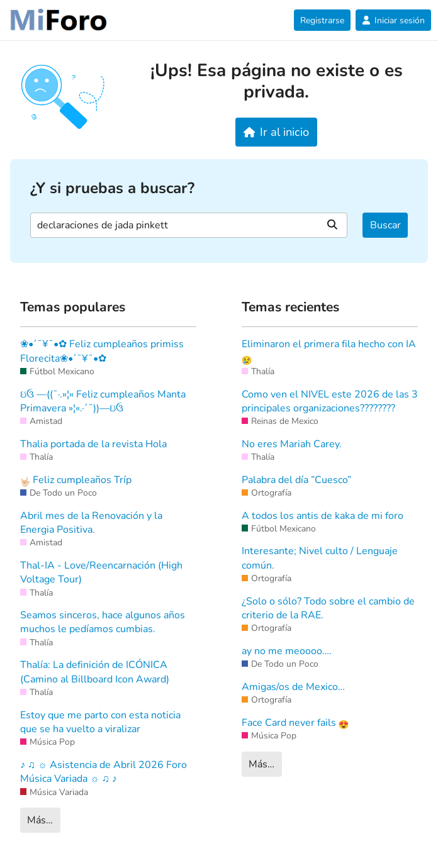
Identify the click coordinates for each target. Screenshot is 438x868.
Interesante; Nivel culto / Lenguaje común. (320, 558)
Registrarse (322, 20)
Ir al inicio (277, 132)
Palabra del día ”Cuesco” (296, 480)
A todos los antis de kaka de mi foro (323, 516)
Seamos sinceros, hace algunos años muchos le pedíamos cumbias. (103, 622)
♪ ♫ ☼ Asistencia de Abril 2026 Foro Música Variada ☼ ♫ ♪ (104, 772)
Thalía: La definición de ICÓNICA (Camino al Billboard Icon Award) (95, 672)
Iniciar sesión (393, 20)
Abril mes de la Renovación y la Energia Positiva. (91, 523)
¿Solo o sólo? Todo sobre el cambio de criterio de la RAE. (328, 608)
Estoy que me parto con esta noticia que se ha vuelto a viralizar (100, 722)
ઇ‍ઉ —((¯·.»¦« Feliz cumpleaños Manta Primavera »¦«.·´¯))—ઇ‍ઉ (103, 401)
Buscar (385, 225)
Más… (40, 820)
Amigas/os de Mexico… (293, 687)
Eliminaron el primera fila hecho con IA (329, 351)
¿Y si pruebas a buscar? (112, 188)
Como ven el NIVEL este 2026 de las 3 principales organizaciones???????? (330, 401)
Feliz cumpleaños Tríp (76, 480)
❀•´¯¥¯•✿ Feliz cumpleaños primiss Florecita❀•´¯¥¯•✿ (102, 351)
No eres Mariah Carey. (292, 444)
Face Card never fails (295, 723)
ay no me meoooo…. (287, 651)
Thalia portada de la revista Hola (93, 444)
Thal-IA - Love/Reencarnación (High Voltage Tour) (101, 572)
